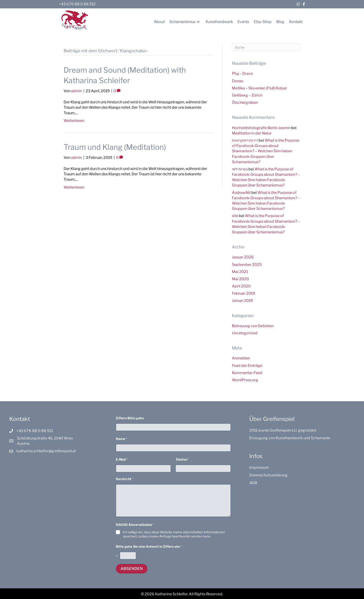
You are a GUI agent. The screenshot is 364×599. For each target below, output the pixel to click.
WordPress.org (245, 380)
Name (121, 439)
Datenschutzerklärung (268, 475)
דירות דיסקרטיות (245, 140)
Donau (238, 81)
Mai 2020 (240, 279)
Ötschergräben (245, 103)
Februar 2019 (244, 293)
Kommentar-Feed (247, 373)
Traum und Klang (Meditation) (115, 147)
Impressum (259, 467)
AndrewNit (241, 193)
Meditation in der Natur (252, 133)
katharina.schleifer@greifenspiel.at (46, 451)
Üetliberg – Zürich (247, 95)
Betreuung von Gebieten (253, 326)
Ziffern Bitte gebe (130, 418)
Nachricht (125, 479)
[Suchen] (266, 47)
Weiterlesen (74, 121)
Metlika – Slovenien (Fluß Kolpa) (259, 88)
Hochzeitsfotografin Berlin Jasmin (261, 128)
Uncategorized (245, 333)
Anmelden (241, 358)
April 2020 (241, 286)
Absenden (132, 569)
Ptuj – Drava (242, 73)
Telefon (182, 459)
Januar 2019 (242, 301)
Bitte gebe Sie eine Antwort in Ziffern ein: (149, 546)
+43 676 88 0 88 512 (77, 4)
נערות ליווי (240, 169)
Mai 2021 (240, 272)
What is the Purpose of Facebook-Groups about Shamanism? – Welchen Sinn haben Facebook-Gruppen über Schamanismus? (266, 151)
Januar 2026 (243, 257)
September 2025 (247, 265)
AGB (253, 483)
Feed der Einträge (247, 366)
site (235, 216)
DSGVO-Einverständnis (135, 525)
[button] (198, 22)
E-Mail (122, 459)
